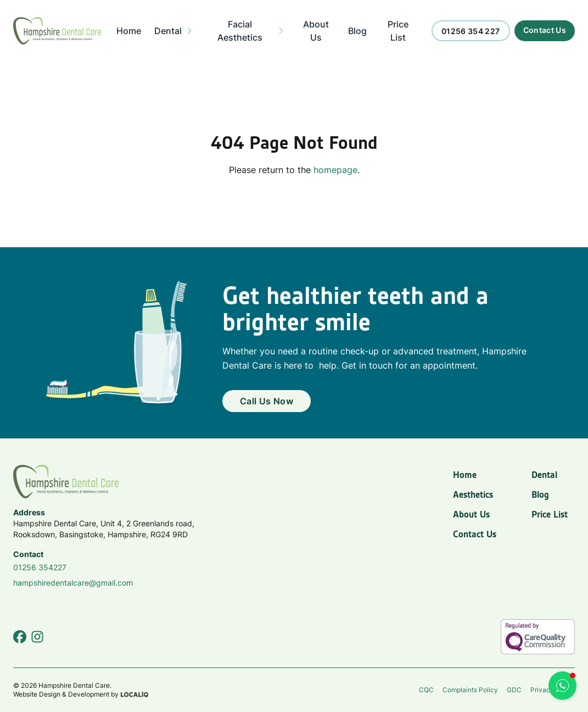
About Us (471, 514)
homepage (335, 170)
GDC (514, 690)
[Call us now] (471, 31)
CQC (426, 690)
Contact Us (475, 534)
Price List (550, 514)
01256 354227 (40, 567)
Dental (544, 475)
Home (465, 475)
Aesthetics (473, 494)
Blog (540, 494)
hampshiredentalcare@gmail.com (73, 583)
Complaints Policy (470, 690)
